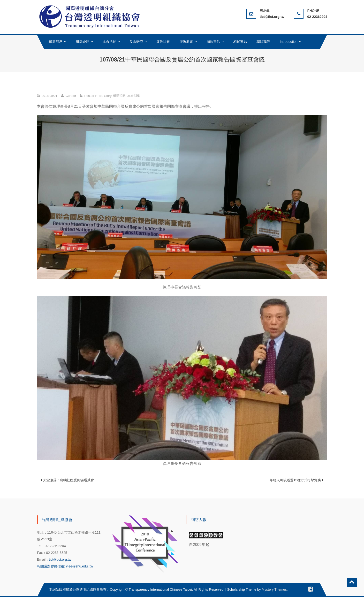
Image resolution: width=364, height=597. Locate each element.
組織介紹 (83, 42)
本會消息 (134, 96)
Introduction (289, 42)
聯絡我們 (263, 42)
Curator (71, 96)
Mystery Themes (274, 589)
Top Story (105, 96)
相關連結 (240, 42)
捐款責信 (213, 42)
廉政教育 (186, 42)
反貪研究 (136, 42)
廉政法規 (163, 42)
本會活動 (109, 42)
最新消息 (56, 42)
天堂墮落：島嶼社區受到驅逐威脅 (68, 480)
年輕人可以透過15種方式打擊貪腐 (295, 480)
